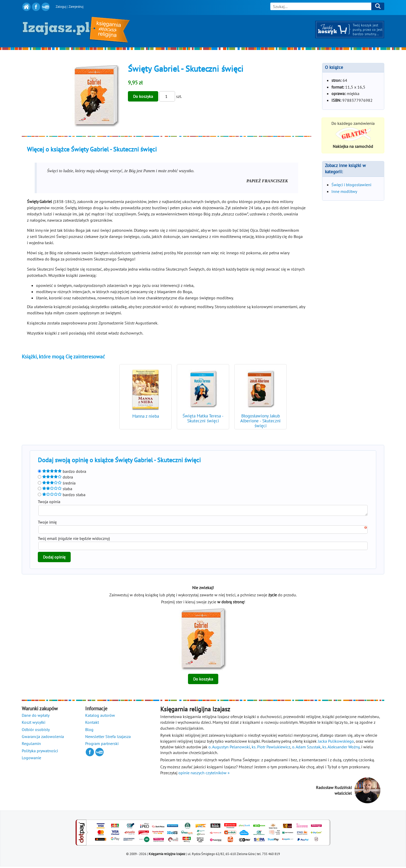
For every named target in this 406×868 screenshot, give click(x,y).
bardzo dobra (62, 471)
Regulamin (31, 745)
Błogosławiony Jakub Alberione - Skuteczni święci (260, 421)
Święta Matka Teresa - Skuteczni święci (203, 418)
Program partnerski (102, 745)
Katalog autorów (100, 717)
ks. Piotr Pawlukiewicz (271, 748)
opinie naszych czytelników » (204, 774)
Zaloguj (61, 7)
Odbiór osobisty (36, 731)
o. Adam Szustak (306, 748)
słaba (55, 489)
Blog (89, 731)
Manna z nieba (146, 416)
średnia (57, 483)
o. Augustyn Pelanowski (229, 748)
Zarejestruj (76, 7)
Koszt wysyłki (34, 724)
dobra (55, 477)
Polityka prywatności (40, 752)
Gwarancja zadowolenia (43, 738)
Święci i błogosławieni (351, 185)
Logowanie (31, 759)
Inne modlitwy (344, 191)
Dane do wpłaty (36, 717)
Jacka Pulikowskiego (336, 743)
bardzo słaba (62, 495)
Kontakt (92, 724)
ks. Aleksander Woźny (341, 748)
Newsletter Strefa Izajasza (108, 738)
